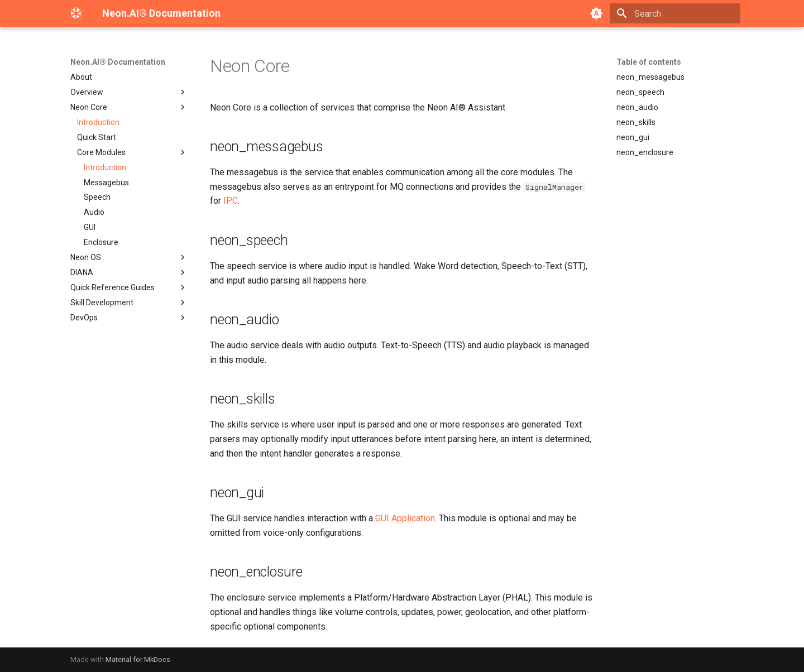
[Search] (675, 13)
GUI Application (405, 518)
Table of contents (649, 62)
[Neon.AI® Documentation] (77, 13)
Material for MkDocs (138, 659)
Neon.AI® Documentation (118, 62)
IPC (231, 201)
